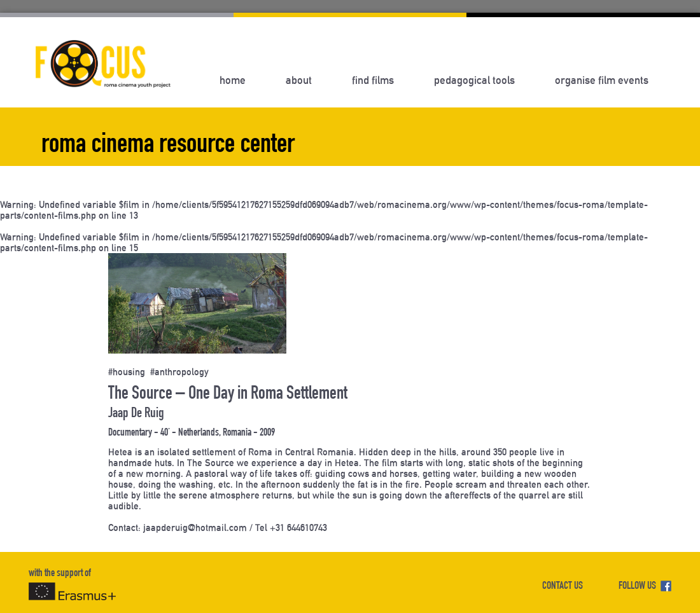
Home (233, 80)
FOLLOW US (645, 587)
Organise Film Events (602, 80)
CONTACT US (563, 587)
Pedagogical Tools (474, 80)
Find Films (373, 80)
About (299, 80)
